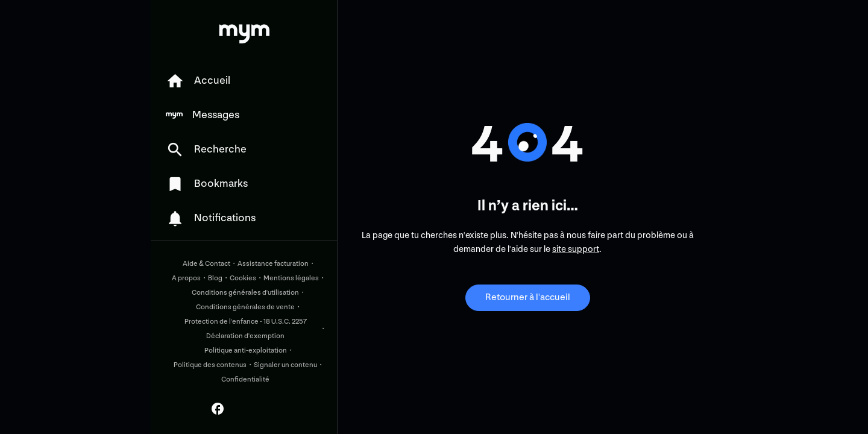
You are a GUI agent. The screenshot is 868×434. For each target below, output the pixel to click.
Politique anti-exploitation (246, 351)
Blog (215, 278)
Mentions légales (291, 278)
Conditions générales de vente (245, 307)
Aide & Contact (206, 264)
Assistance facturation (273, 264)
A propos (186, 278)
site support (576, 249)
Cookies (243, 278)
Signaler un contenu (285, 365)
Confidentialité (245, 379)
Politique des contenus (210, 365)
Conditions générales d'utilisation (245, 293)
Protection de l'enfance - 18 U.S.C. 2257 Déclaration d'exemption (246, 329)
